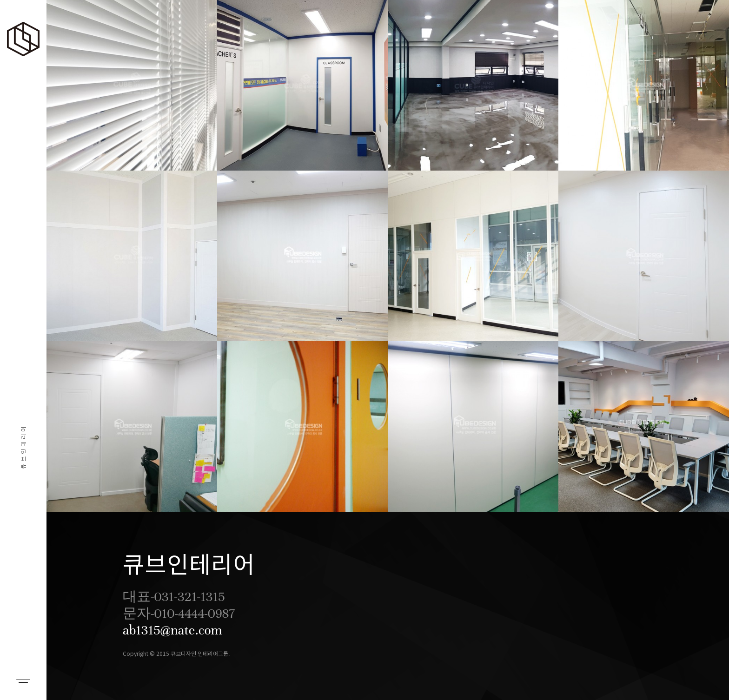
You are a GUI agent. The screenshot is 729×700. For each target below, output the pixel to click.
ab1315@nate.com (172, 630)
